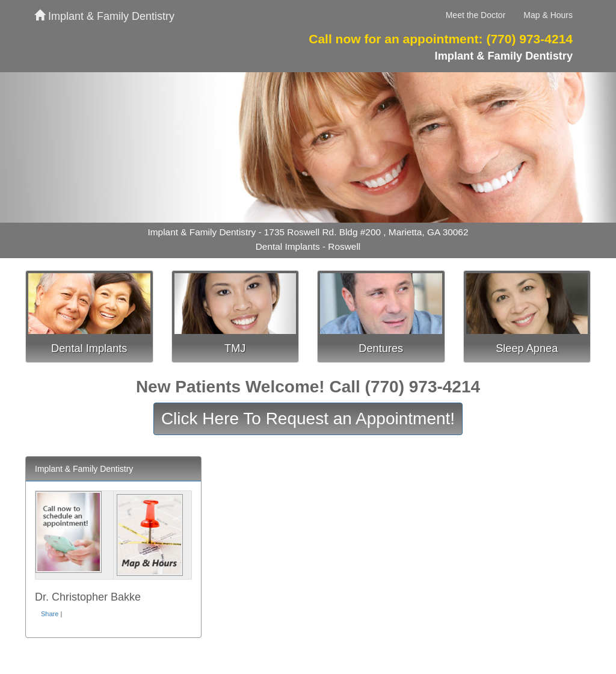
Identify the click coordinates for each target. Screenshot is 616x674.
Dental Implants (89, 348)
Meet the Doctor (476, 15)
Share (50, 614)
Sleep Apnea (527, 348)
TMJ (235, 348)
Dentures (381, 348)
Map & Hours (548, 15)
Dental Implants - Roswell (308, 246)
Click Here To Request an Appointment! (308, 419)
